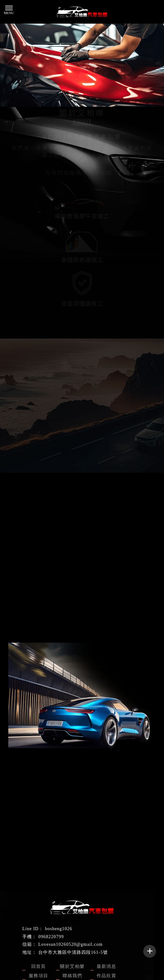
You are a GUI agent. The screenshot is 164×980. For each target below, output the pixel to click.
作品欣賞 (107, 976)
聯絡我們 (82, 437)
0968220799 (51, 937)
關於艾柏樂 (72, 966)
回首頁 (39, 966)
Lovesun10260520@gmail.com (71, 944)
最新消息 (107, 966)
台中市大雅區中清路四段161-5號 (73, 952)
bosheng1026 (59, 929)
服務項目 (39, 976)
